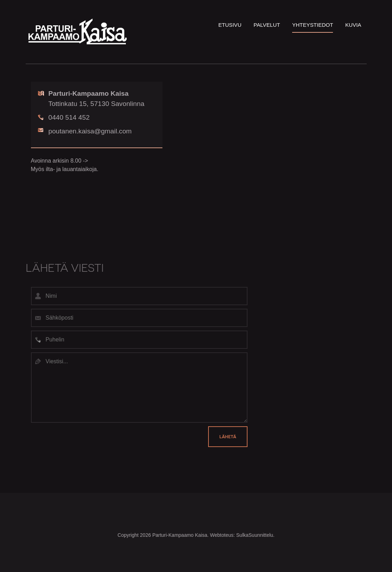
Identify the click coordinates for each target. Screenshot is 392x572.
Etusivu (230, 25)
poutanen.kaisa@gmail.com (85, 131)
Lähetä (228, 437)
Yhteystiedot (313, 25)
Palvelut (267, 25)
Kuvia (353, 25)
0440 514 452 (64, 117)
